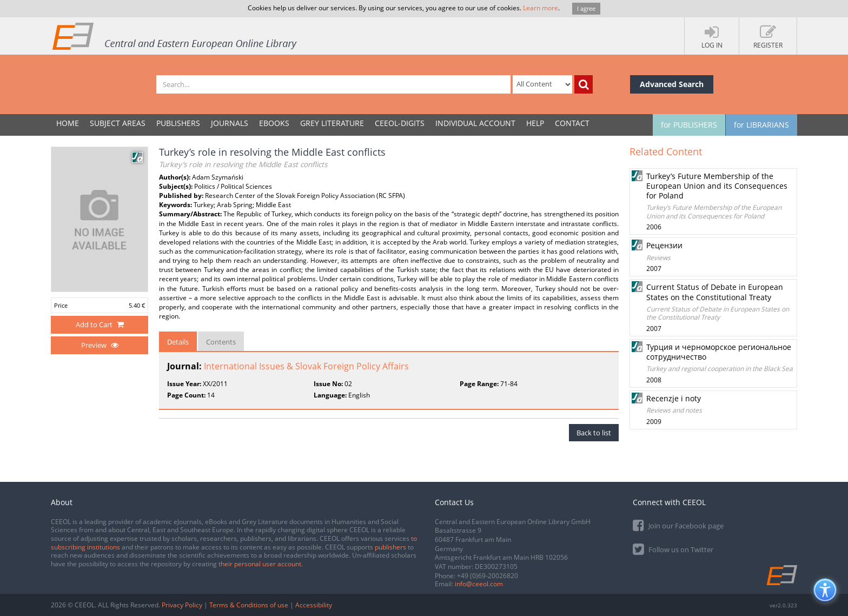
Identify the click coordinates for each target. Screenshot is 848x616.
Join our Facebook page (678, 525)
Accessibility (314, 605)
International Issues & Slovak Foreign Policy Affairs (306, 366)
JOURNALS (230, 123)
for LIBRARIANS (761, 125)
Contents (221, 342)
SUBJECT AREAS (118, 123)
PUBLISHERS (178, 123)
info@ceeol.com (479, 584)
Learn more (541, 8)
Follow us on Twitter (673, 549)
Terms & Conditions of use (249, 605)
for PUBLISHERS (689, 125)
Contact (572, 123)
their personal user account (260, 564)
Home (68, 123)
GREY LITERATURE (332, 123)
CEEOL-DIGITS (400, 123)
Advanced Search (672, 84)
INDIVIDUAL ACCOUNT (475, 123)
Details (178, 342)
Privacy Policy (182, 605)
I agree (586, 8)
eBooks (274, 123)
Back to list (594, 433)
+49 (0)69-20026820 (488, 576)
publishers (390, 547)
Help (535, 123)
